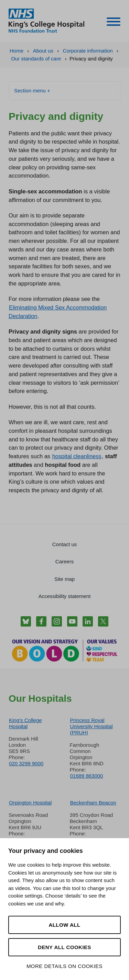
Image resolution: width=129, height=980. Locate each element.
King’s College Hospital (25, 723)
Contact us (65, 544)
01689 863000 (87, 776)
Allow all (64, 925)
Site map (64, 579)
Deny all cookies (64, 947)
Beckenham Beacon (93, 803)
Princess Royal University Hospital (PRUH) (92, 726)
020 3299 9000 (26, 763)
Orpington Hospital (30, 803)
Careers (64, 561)
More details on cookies (64, 966)
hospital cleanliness (77, 456)
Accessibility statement (65, 596)
